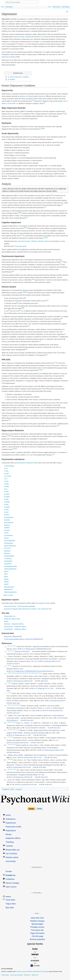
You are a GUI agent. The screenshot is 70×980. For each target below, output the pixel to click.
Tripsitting (10, 842)
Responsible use (10, 616)
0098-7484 (16, 703)
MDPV (6, 584)
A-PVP (6, 512)
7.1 (11, 693)
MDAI (6, 577)
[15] (27, 292)
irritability (28, 37)
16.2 (15, 769)
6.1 (11, 683)
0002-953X (43, 735)
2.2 (13, 651)
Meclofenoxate (9, 587)
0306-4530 (16, 752)
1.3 (15, 646)
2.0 (9, 651)
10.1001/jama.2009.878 (57, 701)
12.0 (9, 737)
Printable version (37, 927)
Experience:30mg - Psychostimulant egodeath (20, 606)
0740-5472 (16, 664)
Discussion (9, 7)
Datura (6, 538)
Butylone (7, 525)
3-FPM (6, 484)
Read (50, 7)
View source (57, 7)
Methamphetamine (10, 592)
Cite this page (37, 936)
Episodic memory (44, 241)
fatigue (60, 101)
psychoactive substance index (27, 463)
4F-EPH (7, 494)
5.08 (32, 673)
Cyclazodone (8, 535)
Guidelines (10, 879)
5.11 (41, 673)
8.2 (13, 705)
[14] (13, 271)
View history (66, 7)
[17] (16, 449)
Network (8, 897)
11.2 (15, 730)
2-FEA (6, 471)
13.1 (12, 745)
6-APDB (7, 507)
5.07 (29, 673)
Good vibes (10, 900)
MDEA (6, 579)
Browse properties (37, 939)
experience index (44, 603)
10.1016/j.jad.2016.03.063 (28, 785)
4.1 (11, 666)
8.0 (9, 705)
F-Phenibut (8, 559)
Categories (6, 789)
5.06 (26, 673)
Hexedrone (8, 564)
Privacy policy (5, 975)
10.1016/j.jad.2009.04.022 (20, 743)
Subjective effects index (12, 619)
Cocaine (7, 530)
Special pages (37, 924)
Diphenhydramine (10, 546)
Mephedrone (8, 589)
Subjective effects (13, 838)
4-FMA (6, 492)
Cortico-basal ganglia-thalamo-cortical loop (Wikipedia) (22, 639)
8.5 (20, 705)
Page (2, 7)
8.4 (17, 705)
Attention (34, 241)
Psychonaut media (13, 827)
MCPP (6, 571)
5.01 (12, 673)
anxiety (22, 37)
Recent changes (12, 883)
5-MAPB (7, 502)
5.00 (9, 673)
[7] (45, 207)
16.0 (9, 769)
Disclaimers (27, 975)
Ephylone (7, 551)
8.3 (15, 705)
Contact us (11, 875)
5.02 (15, 673)
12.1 (12, 737)
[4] (33, 101)
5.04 (21, 673)
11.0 (9, 730)
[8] (19, 213)
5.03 (18, 673)
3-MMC (7, 486)
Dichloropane (9, 543)
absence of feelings (27, 96)
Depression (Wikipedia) (12, 636)
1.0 (9, 646)
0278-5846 (42, 767)
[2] (29, 23)
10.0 (9, 722)
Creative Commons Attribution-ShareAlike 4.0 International (32, 972)
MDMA (6, 582)
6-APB (6, 505)
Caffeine (7, 528)
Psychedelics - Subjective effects (15, 629)
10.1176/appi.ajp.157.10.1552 (44, 688)
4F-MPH (7, 497)
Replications (11, 831)
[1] (28, 23)
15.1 (12, 760)
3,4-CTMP (8, 476)
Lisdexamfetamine (10, 569)
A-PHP (6, 510)
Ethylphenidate (9, 556)
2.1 (11, 651)
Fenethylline (8, 561)
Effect (12, 789)
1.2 (13, 646)
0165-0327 (30, 720)
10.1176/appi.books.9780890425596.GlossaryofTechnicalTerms (32, 671)
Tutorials (9, 846)
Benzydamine (9, 523)
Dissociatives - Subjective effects (15, 627)
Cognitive (19, 789)
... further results (7, 595)
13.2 (15, 745)
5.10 (38, 673)
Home (8, 815)
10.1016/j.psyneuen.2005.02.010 (52, 750)
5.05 (23, 673)
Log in (3, 795)
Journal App (11, 861)
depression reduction (9, 57)
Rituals (9, 834)
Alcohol (7, 515)
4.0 (9, 666)
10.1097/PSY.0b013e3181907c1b (51, 711)
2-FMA (6, 474)
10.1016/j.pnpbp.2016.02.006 (21, 767)
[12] (22, 235)
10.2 (15, 722)
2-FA (6, 469)
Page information (37, 933)
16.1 (12, 769)
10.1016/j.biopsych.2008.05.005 (22, 777)
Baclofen (7, 520)
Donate (31, 809)
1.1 (11, 646)
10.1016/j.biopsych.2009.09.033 (22, 681)
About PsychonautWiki (16, 975)
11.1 (12, 730)
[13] (62, 262)
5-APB (6, 499)
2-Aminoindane (9, 466)
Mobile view (35, 975)
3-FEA (6, 481)
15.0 (9, 760)
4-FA (6, 489)
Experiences (11, 823)
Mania (6, 621)
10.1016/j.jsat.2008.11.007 (51, 661)
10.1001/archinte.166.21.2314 (32, 757)
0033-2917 (57, 728)
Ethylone (7, 553)
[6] (62, 205)
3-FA (6, 479)
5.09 (35, 673)
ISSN (8, 664)
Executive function (24, 241)
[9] (20, 213)
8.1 (11, 705)
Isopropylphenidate (11, 566)
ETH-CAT (7, 548)
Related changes (37, 921)
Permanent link (37, 930)
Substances (11, 819)
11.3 (18, 730)
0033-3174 (16, 713)
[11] (27, 228)
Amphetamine (9, 517)
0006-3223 (44, 681)
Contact (39, 809)
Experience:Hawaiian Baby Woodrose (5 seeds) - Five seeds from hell (28, 609)
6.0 (9, 683)
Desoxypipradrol (10, 541)
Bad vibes (10, 908)
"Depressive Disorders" (22, 651)
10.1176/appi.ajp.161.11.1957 (21, 735)
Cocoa (6, 533)
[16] (58, 426)
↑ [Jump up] (7, 656)
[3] (17, 43)
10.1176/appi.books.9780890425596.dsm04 (36, 649)
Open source (11, 887)
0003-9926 (53, 757)
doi (18, 649)
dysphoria (38, 37)
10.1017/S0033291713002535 (35, 728)
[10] (25, 228)
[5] (44, 103)
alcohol (4, 44)
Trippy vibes (11, 904)
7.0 (9, 693)
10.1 (12, 722)
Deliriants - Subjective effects (14, 624)
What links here (37, 918)
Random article (12, 857)
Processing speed (20, 246)
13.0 (9, 745)
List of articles (11, 854)
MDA (6, 574)
